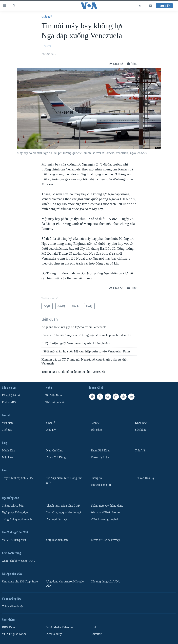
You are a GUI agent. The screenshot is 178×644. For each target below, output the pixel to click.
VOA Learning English (105, 519)
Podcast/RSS (10, 402)
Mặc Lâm (8, 457)
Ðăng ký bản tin (12, 395)
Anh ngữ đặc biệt (57, 519)
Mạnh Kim (9, 451)
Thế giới (7, 430)
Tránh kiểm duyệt (13, 606)
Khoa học (141, 423)
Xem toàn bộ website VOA (18, 561)
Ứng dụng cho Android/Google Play (65, 584)
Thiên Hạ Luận (100, 457)
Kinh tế (95, 423)
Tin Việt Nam (54, 395)
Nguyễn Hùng (55, 451)
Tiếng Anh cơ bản (13, 506)
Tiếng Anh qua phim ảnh (17, 519)
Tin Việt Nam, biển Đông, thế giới (64, 480)
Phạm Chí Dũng (56, 457)
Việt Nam (8, 423)
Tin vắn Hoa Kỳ (145, 478)
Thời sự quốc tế (55, 402)
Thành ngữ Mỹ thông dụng (107, 506)
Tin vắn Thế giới (101, 485)
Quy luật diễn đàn (57, 540)
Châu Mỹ (47, 17)
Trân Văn (141, 451)
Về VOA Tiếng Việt (14, 540)
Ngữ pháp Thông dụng (16, 512)
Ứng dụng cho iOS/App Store (20, 582)
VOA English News (14, 634)
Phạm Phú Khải (100, 451)
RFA (94, 627)
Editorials (97, 634)
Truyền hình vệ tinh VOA (17, 478)
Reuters (46, 46)
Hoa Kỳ (51, 430)
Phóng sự (96, 478)
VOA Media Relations (60, 627)
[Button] (116, 64)
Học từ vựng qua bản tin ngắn (64, 512)
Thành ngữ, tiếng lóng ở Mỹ (63, 506)
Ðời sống (96, 430)
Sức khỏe (141, 430)
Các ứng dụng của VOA (105, 582)
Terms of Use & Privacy (105, 540)
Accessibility (54, 634)
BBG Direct (9, 627)
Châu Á (51, 423)
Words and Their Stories (105, 512)
